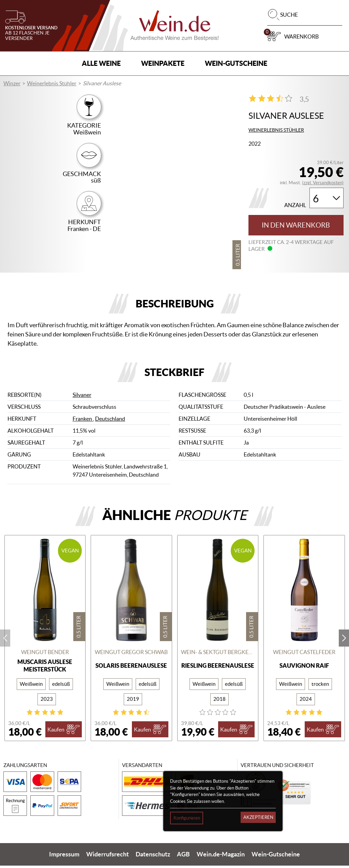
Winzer (12, 83)
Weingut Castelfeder (304, 654)
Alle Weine (101, 63)
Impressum (64, 857)
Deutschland (110, 421)
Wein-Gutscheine (236, 63)
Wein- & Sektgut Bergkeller (218, 654)
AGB (183, 857)
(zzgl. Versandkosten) (323, 183)
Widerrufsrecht (108, 857)
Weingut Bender (45, 654)
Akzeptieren (258, 817)
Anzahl (295, 205)
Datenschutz (153, 857)
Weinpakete (163, 63)
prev (5, 640)
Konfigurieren (187, 818)
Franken (83, 421)
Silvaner (82, 397)
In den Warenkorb (296, 225)
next (344, 640)
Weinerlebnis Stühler (52, 83)
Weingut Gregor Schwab (131, 654)
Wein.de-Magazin (221, 857)
